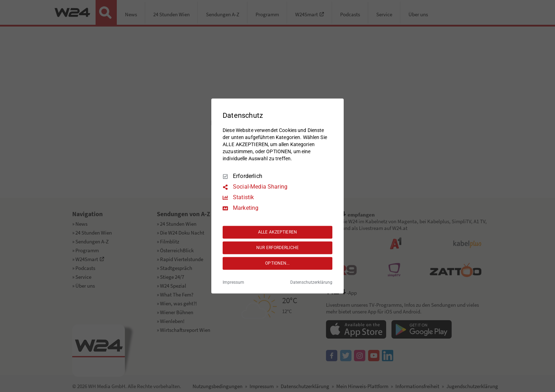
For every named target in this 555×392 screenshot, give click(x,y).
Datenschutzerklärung (311, 283)
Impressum (233, 283)
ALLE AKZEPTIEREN (277, 232)
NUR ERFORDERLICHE (277, 248)
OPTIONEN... (277, 263)
